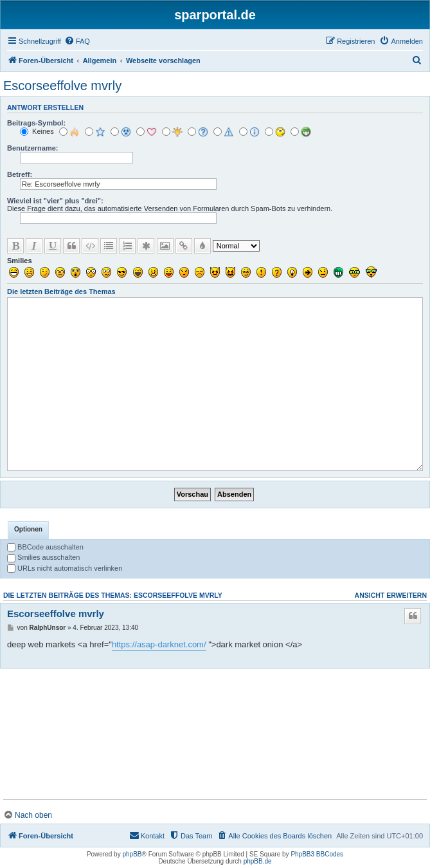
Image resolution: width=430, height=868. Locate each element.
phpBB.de (258, 861)
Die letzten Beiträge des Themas (61, 291)
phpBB (132, 854)
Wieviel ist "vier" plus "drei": (55, 201)
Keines (37, 131)
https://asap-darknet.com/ (159, 644)
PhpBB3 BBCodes (317, 854)
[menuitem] (77, 41)
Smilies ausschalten (43, 557)
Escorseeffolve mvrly (62, 86)
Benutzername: (32, 148)
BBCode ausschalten (45, 547)
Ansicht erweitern (391, 595)
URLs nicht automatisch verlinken (65, 568)
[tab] (28, 530)
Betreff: (20, 174)
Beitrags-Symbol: (36, 123)
